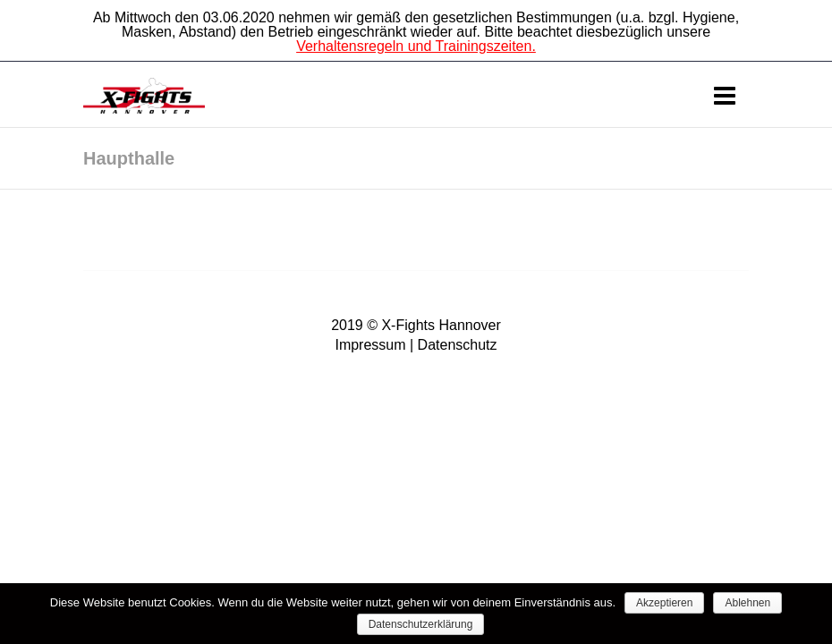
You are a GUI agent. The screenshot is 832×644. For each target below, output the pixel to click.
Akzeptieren (664, 603)
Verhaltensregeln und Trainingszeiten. (416, 46)
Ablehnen (747, 603)
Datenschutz (458, 345)
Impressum (370, 345)
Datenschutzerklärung (421, 624)
